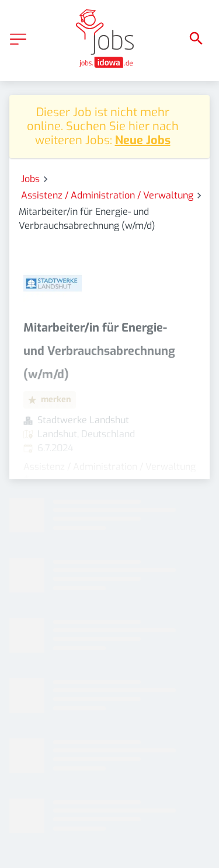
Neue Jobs (143, 140)
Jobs (30, 179)
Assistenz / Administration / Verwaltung (107, 195)
